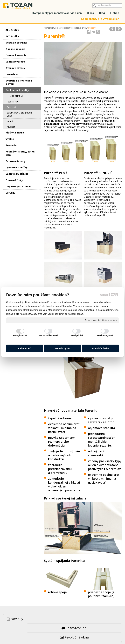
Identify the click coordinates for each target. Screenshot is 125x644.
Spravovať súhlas (62, 635)
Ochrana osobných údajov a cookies (101, 320)
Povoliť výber (62, 348)
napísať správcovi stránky (63, 631)
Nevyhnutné (20, 335)
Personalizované (49, 335)
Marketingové (105, 335)
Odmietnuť (24, 348)
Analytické (76, 335)
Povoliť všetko (100, 348)
